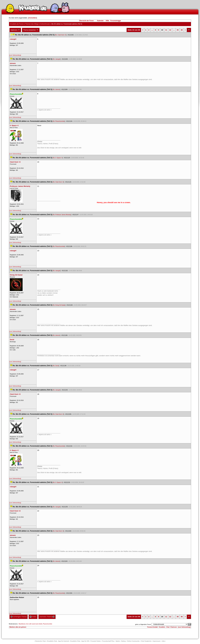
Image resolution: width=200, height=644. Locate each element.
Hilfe (107, 21)
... (152, 30)
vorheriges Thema (19, 617)
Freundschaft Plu (108, 641)
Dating (123, 641)
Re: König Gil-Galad (59, 305)
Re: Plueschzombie (59, 121)
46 (182, 30)
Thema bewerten (31, 30)
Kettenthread (45, 24)
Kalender (100, 21)
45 (178, 30)
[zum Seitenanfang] (15, 55)
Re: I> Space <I (58, 158)
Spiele (118, 641)
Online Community (133, 641)
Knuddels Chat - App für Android (58, 641)
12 (170, 30)
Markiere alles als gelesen (18, 627)
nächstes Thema (47, 617)
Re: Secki (56, 366)
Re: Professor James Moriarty (62, 215)
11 (166, 30)
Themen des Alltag (32, 24)
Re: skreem (56, 89)
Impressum (157, 641)
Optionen (15, 30)
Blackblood (22, 624)
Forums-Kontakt (152, 627)
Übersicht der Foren (86, 21)
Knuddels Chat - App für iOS (80, 641)
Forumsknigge (116, 21)
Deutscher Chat (40, 641)
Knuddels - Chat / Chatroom (168, 627)
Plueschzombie (47, 624)
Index (33, 617)
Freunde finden (96, 641)
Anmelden (33, 18)
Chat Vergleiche (146, 641)
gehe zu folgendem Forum (143, 624)
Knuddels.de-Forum (17, 24)
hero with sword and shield (34, 624)
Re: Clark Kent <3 (61, 35)
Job (163, 641)
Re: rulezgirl (57, 59)
